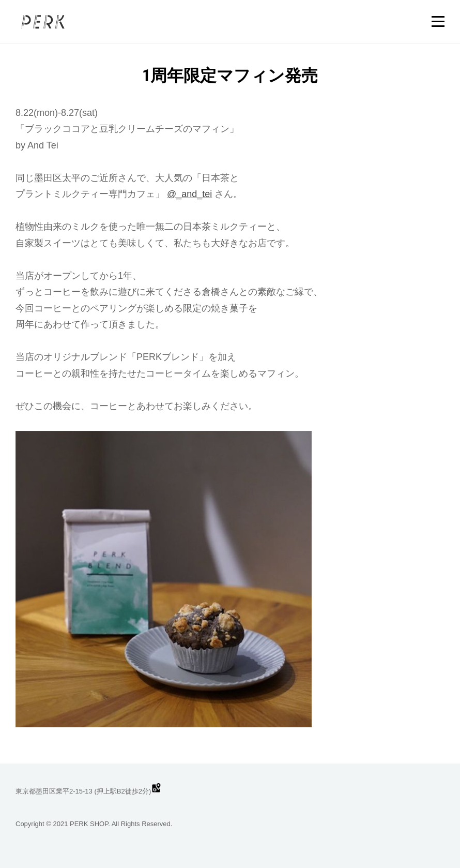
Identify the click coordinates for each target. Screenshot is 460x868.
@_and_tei (189, 194)
